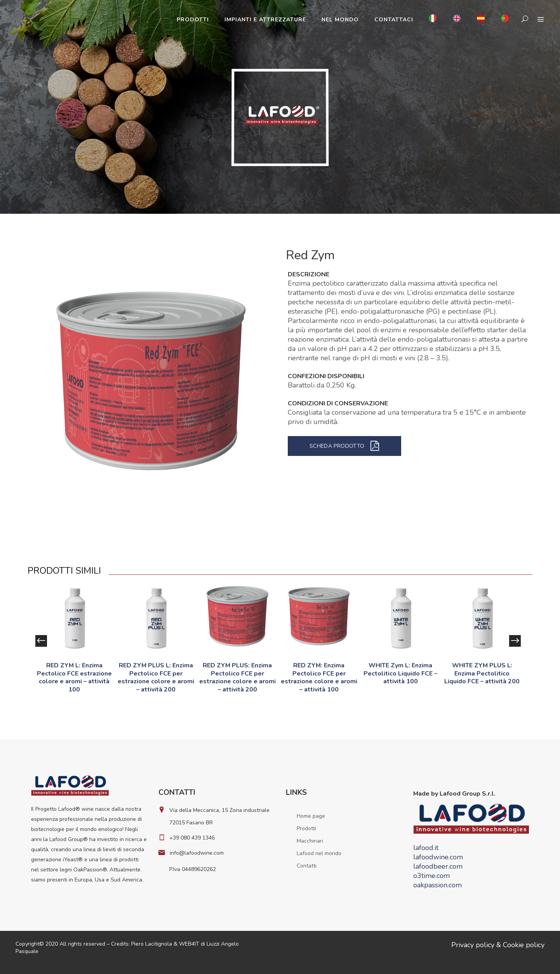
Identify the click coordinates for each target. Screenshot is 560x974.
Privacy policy (473, 945)
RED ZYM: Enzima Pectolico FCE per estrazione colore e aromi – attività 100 (319, 677)
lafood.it (426, 848)
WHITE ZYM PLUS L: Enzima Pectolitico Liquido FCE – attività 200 (482, 674)
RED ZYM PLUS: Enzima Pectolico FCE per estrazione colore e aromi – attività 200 (237, 677)
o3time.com (431, 876)
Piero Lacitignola (152, 944)
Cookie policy (524, 945)
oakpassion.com (437, 885)
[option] (74, 641)
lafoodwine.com (438, 857)
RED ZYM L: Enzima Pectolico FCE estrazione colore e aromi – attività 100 (74, 677)
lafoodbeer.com (438, 866)
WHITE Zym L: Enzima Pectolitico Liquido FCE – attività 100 (400, 674)
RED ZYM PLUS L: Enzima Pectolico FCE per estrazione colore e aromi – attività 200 (156, 677)
